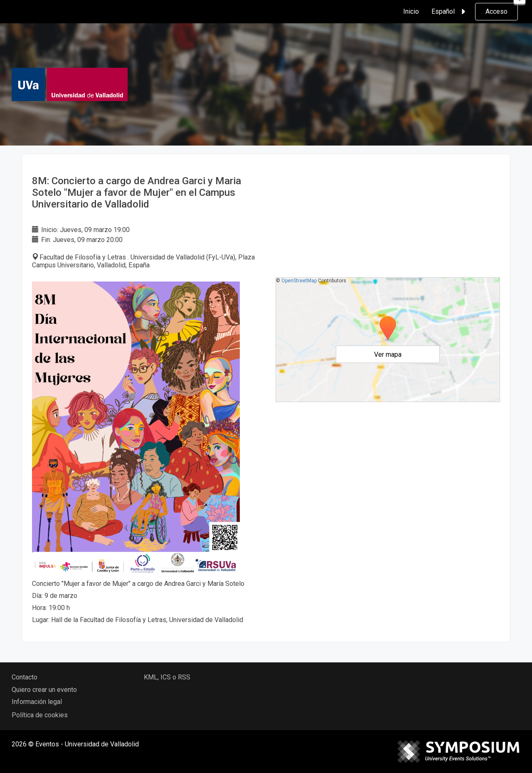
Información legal (37, 702)
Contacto (25, 677)
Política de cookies (40, 715)
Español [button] (450, 12)
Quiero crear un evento (44, 690)
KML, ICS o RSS (167, 677)
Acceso (496, 11)
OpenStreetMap (299, 281)
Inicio (411, 11)
